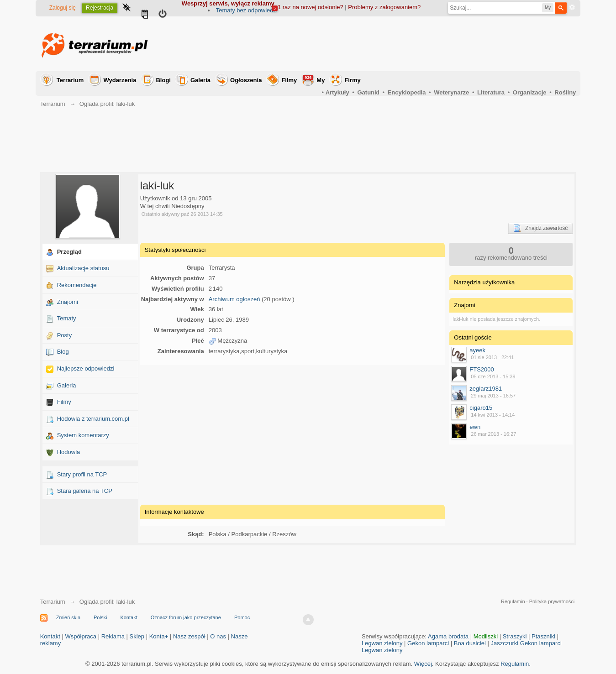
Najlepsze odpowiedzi (86, 368)
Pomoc (242, 617)
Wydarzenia (120, 80)
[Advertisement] (410, 44)
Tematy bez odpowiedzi (247, 10)
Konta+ (159, 636)
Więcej (423, 664)
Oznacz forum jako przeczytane (186, 617)
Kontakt (129, 617)
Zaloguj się (63, 8)
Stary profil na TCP (82, 474)
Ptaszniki (543, 636)
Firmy (352, 80)
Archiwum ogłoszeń (234, 299)
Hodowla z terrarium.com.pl (93, 419)
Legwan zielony (382, 643)
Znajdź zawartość (540, 228)
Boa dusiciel (470, 643)
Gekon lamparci (428, 643)
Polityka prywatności (552, 601)
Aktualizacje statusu (83, 268)
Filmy (289, 80)
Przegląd (69, 252)
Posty (65, 335)
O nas (218, 636)
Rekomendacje (77, 285)
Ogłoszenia (246, 80)
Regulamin (513, 601)
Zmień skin (68, 617)
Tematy (67, 318)
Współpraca (81, 636)
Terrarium (70, 80)
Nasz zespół (189, 636)
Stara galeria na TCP (85, 491)
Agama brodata (448, 636)
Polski (100, 617)
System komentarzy (83, 435)
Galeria (200, 80)
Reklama (113, 636)
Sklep (137, 636)
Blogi (163, 80)
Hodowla (69, 452)
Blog (63, 352)
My (314, 79)
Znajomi (68, 302)
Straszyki (515, 636)
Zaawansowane (572, 7)
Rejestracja (100, 8)
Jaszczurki (504, 643)
